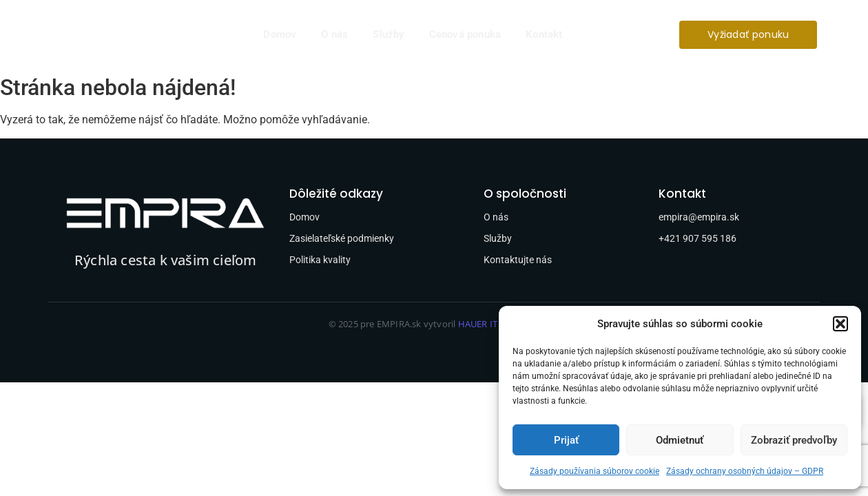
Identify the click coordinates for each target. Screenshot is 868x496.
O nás (334, 34)
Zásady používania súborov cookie (595, 471)
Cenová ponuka (465, 34)
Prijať (566, 440)
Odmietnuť (680, 440)
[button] (840, 324)
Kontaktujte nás (518, 260)
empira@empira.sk (699, 217)
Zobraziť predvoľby (794, 440)
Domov (280, 34)
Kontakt (544, 34)
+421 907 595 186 (697, 238)
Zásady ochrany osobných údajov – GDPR (745, 471)
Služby (388, 34)
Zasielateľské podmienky (342, 238)
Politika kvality (320, 260)
